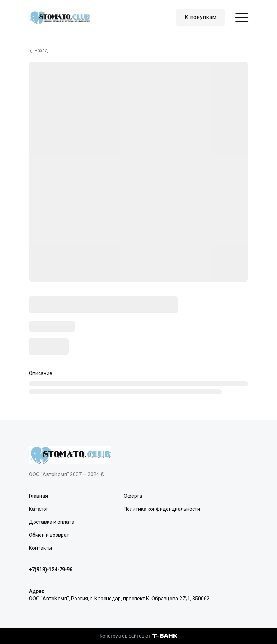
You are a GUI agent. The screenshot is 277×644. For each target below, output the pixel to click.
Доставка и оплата (52, 522)
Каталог (39, 509)
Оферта (133, 496)
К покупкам (201, 17)
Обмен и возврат (49, 535)
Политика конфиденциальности (162, 509)
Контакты (40, 548)
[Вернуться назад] (138, 51)
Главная (38, 496)
